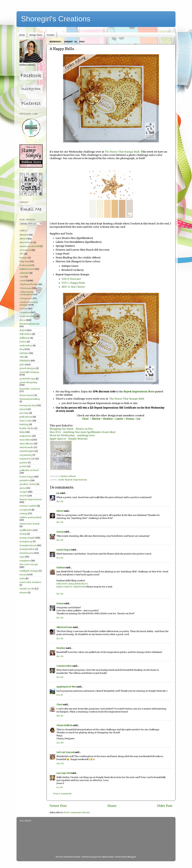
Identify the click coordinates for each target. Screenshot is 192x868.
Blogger (132, 857)
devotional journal (29, 324)
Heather (108, 419)
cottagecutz (26, 298)
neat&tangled (27, 451)
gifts (22, 365)
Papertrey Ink (27, 459)
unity (22, 578)
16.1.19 (60, 501)
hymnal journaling (30, 399)
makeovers (26, 436)
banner (23, 258)
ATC (22, 254)
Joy (138, 419)
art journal (25, 250)
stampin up (26, 541)
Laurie (119, 419)
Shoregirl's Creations (56, 19)
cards (61, 480)
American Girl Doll (29, 246)
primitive (25, 480)
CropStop (25, 312)
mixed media (27, 447)
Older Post (165, 806)
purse (23, 488)
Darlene (61, 568)
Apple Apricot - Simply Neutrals (69, 439)
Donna (130, 419)
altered (23, 239)
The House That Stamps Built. (122, 152)
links (22, 432)
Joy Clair (24, 413)
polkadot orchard (29, 470)
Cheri (86, 419)
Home (22, 35)
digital (23, 330)
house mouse (27, 395)
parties (23, 463)
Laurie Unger (64, 550)
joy (58, 493)
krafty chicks (27, 428)
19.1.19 (60, 716)
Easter (23, 342)
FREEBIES (25, 361)
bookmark (25, 265)
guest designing (28, 382)
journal (23, 409)
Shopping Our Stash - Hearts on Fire (71, 429)
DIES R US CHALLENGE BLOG (72, 584)
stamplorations (28, 545)
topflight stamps (29, 571)
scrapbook (25, 510)
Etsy (22, 349)
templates (25, 561)
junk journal (26, 417)
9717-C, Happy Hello (73, 283)
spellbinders (26, 530)
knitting (24, 424)
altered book (26, 242)
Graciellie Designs (29, 372)
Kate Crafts (26, 421)
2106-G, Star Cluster (73, 287)
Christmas (25, 288)
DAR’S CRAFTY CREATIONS (71, 587)
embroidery (26, 346)
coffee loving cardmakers (27, 293)
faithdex (24, 353)
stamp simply (27, 538)
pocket (23, 466)
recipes (24, 492)
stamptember (27, 549)
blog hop (24, 261)
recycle (23, 496)
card (22, 277)
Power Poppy (27, 477)
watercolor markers (30, 582)
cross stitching (28, 316)
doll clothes (26, 334)
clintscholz (107, 857)
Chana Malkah (64, 725)
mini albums (26, 444)
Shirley (96, 419)
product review (28, 484)
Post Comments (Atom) (77, 812)
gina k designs (28, 368)
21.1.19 (60, 743)
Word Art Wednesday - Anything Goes (72, 435)
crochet (24, 309)
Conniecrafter (64, 666)
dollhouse (25, 338)
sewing (23, 513)
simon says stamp (30, 524)
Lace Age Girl (64, 773)
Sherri (60, 511)
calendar (24, 273)
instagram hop (28, 405)
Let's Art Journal (65, 752)
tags (22, 557)
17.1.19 (60, 695)
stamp (23, 534)
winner (23, 593)
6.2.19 (59, 787)
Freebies (51, 35)
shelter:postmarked (30, 517)
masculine (25, 440)
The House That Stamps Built (126, 399)
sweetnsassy (26, 553)
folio (22, 357)
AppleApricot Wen (66, 687)
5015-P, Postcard (71, 279)
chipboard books (29, 284)
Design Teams (36, 35)
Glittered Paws (64, 627)
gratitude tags (27, 379)
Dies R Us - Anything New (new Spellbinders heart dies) (83, 432)
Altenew (24, 235)
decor (23, 320)
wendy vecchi (27, 589)
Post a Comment (62, 794)
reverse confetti (28, 506)
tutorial (24, 575)
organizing (26, 455)
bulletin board (27, 269)
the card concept (29, 564)
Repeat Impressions (76, 480)
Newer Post (58, 806)
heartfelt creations (30, 389)
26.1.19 (60, 764)
